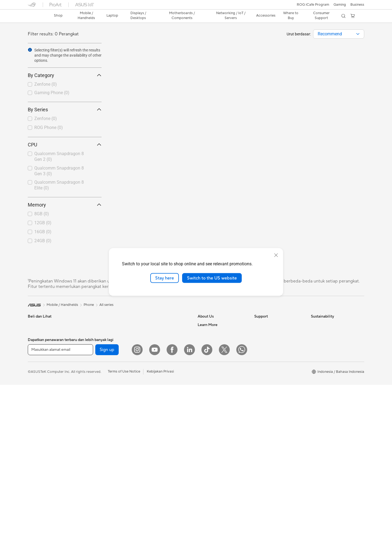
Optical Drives (152, 325)
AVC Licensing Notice (215, 423)
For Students (38, 374)
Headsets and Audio (156, 411)
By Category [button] (65, 75)
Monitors (35, 407)
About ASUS (208, 325)
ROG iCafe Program (313, 5)
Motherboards (96, 382)
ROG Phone (49, 127)
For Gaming (37, 382)
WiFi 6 (145, 341)
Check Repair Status (271, 325)
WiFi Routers (151, 349)
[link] (37, 16)
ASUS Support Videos (272, 382)
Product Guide (209, 439)
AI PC (202, 484)
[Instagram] (137, 525)
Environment (321, 333)
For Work (35, 358)
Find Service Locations (272, 333)
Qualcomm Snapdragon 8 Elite (59, 185)
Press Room (207, 349)
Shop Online (208, 447)
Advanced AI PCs (212, 476)
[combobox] (339, 34)
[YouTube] (155, 525)
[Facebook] (172, 525)
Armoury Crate (210, 493)
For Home (36, 350)
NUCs (89, 349)
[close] (276, 255)
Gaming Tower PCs (99, 341)
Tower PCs (93, 333)
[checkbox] (65, 85)
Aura (201, 501)
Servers (146, 370)
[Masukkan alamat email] (60, 525)
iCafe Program (209, 415)
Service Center (266, 365)
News (202, 333)
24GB (43, 241)
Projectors (36, 415)
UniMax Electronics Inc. (217, 374)
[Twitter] (224, 525)
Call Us (260, 357)
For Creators (38, 366)
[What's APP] (242, 525)
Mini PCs (91, 357)
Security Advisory (269, 374)
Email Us (261, 349)
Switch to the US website (212, 278)
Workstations (95, 365)
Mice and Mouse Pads (158, 403)
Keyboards (149, 395)
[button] (340, 5)
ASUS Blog (207, 431)
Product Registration (271, 341)
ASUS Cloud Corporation (218, 365)
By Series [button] (65, 110)
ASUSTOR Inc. (209, 357)
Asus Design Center (213, 407)
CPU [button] (65, 145)
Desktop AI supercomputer (162, 378)
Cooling (91, 407)
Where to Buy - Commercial (220, 468)
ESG (314, 325)
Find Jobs (205, 382)
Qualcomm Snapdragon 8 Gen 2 (59, 156)
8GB (42, 214)
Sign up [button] (107, 525)
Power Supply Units (100, 415)
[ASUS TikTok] (207, 525)
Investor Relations (212, 341)
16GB (43, 232)
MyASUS (262, 390)
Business (357, 5)
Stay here (165, 278)
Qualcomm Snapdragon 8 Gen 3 (59, 171)
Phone (33, 333)
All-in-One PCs (96, 325)
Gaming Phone (52, 93)
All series (106, 305)
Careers (204, 390)
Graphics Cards (97, 390)
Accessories (37, 391)
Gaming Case (95, 398)
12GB (43, 223)
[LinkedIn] (189, 525)
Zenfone (46, 84)
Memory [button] (65, 205)
